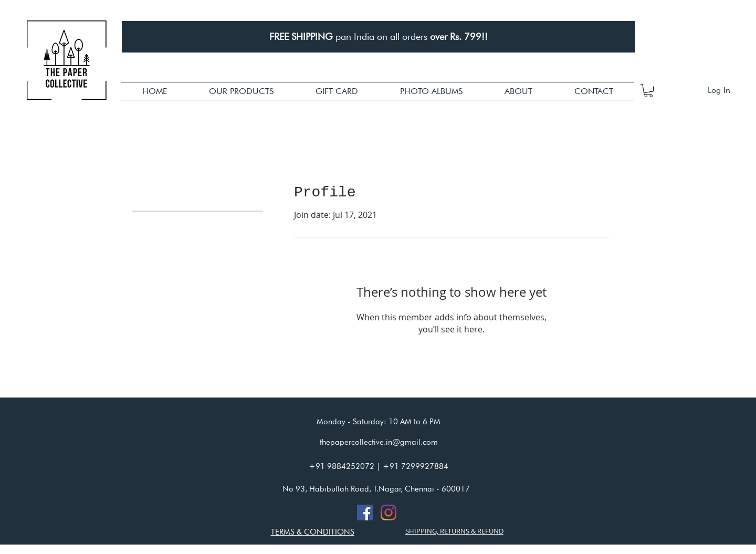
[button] (241, 91)
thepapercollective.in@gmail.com (379, 442)
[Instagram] (388, 513)
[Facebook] (365, 513)
